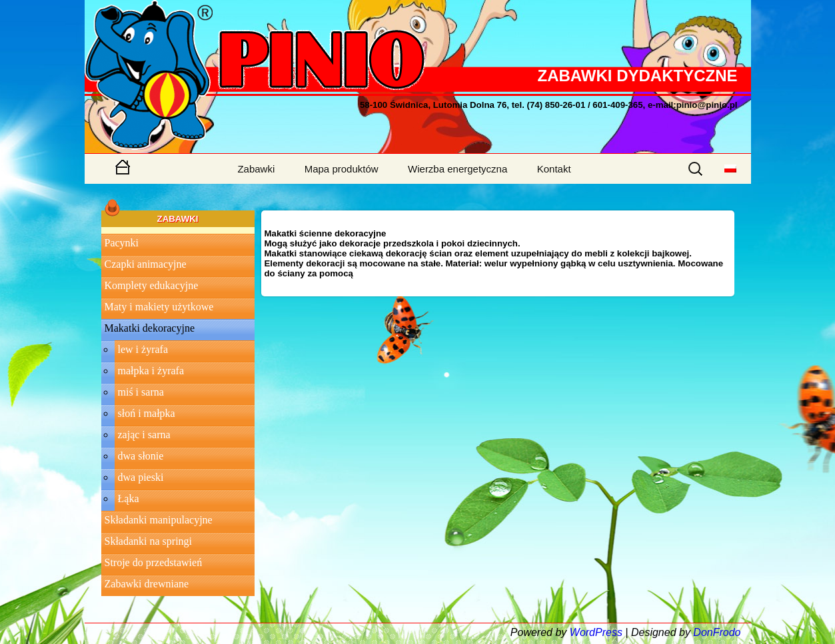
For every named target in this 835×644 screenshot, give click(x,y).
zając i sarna (144, 435)
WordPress (596, 632)
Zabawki (256, 169)
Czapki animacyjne (146, 264)
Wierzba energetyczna (457, 169)
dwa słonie (141, 456)
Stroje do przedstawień (154, 562)
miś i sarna (141, 392)
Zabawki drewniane (147, 584)
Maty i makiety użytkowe (159, 307)
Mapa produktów (342, 169)
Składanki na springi (149, 541)
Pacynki (122, 243)
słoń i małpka (147, 413)
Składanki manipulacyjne (159, 520)
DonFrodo (717, 632)
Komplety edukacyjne (152, 285)
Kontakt (554, 169)
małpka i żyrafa (151, 371)
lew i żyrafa (143, 349)
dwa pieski (141, 477)
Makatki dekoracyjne (150, 328)
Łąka (129, 498)
